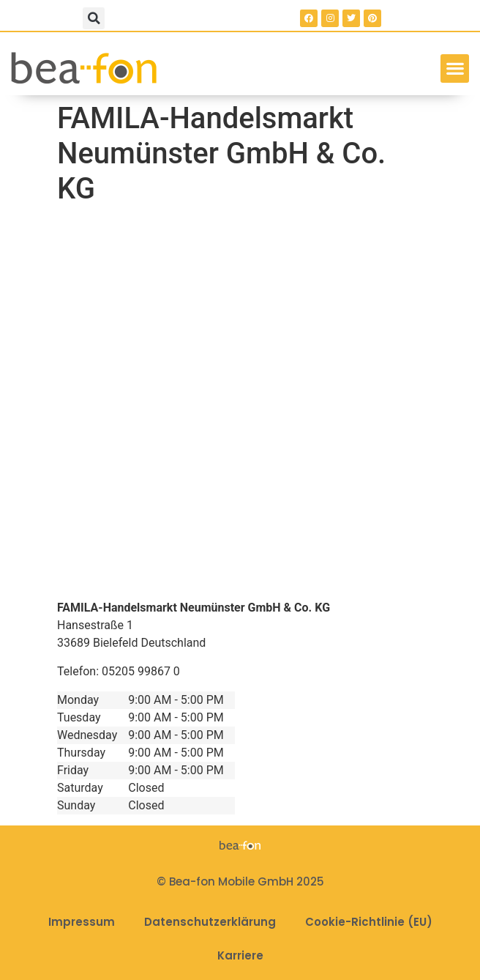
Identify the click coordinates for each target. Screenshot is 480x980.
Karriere (240, 955)
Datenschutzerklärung (210, 922)
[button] (94, 18)
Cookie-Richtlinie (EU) (369, 922)
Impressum (82, 922)
